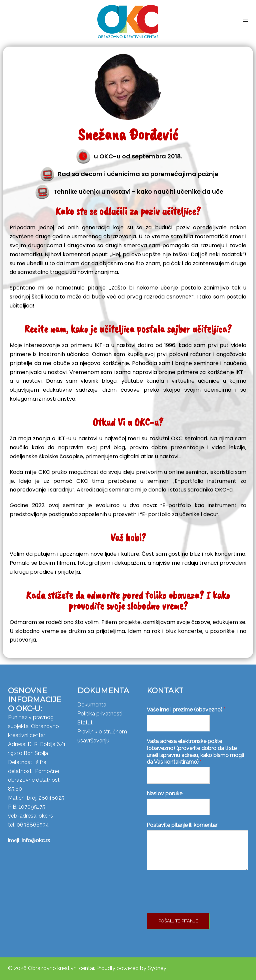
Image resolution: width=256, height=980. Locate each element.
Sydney (157, 968)
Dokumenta (92, 705)
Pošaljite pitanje (178, 921)
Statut (85, 723)
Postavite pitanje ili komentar (182, 825)
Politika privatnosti (100, 714)
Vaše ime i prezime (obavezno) (186, 710)
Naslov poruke (164, 793)
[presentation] (197, 902)
